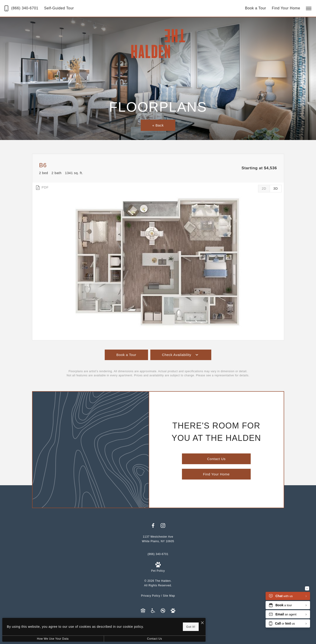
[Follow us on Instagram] (163, 525)
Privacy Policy (151, 596)
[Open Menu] (309, 8)
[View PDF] (42, 188)
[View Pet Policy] (158, 567)
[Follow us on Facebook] (153, 525)
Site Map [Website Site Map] (169, 596)
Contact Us (122, 639)
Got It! (148, 626)
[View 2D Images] (264, 189)
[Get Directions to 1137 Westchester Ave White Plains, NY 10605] (158, 539)
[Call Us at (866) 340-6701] (21, 8)
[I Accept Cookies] (159, 621)
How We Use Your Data (42, 639)
